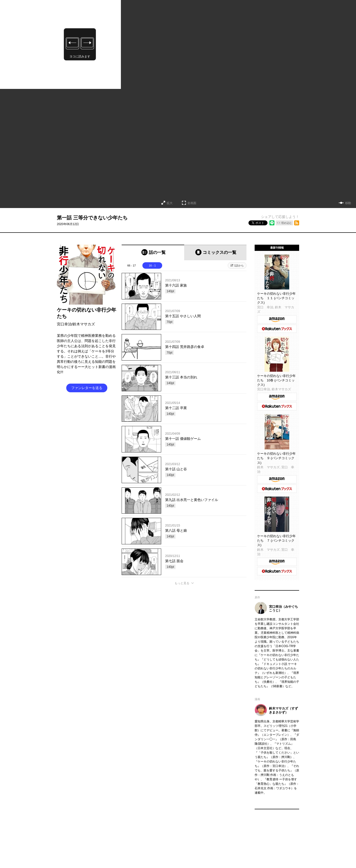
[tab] (153, 252)
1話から (239, 265)
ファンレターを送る (87, 388)
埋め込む (287, 223)
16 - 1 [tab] (152, 265)
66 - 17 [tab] (132, 265)
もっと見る (182, 583)
